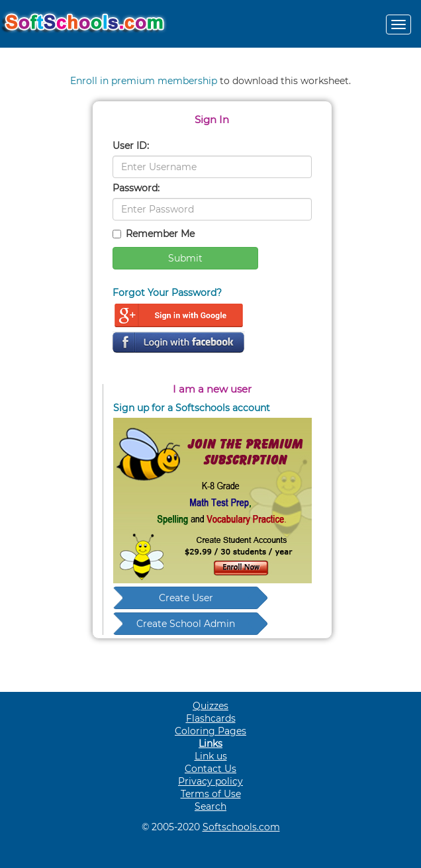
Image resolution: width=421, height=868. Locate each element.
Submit (185, 258)
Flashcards (211, 718)
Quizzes (210, 706)
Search (210, 806)
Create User (186, 598)
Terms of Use (211, 794)
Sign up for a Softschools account (192, 408)
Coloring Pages (210, 731)
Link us (211, 756)
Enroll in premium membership (144, 81)
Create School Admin (186, 624)
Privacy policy (210, 781)
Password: (136, 188)
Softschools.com (241, 827)
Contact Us (210, 769)
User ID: (131, 146)
